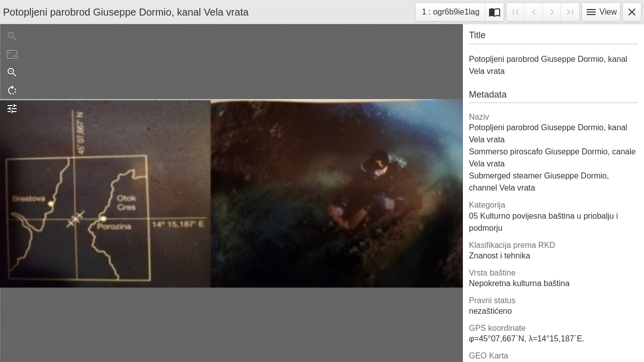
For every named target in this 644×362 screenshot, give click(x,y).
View (601, 12)
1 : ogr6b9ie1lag (450, 13)
